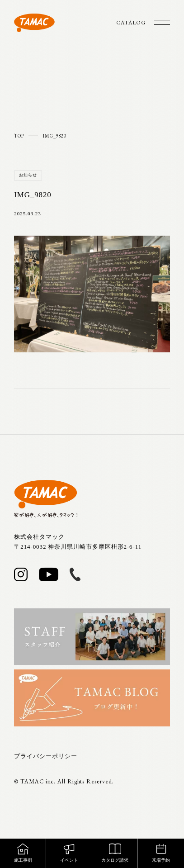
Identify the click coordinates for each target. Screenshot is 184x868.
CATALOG (131, 23)
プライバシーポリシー (45, 756)
